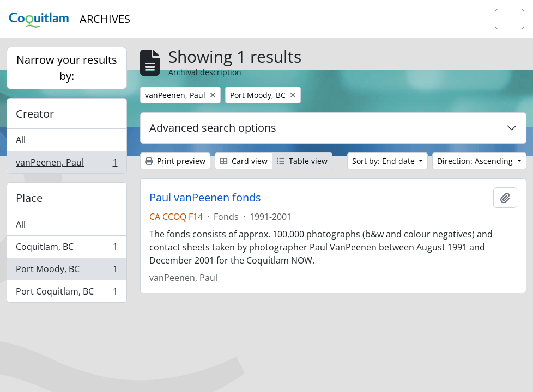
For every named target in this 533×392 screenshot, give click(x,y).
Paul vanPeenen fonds (205, 198)
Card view (244, 161)
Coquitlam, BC (66, 249)
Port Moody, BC (66, 271)
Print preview (175, 161)
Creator (35, 114)
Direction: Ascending (476, 161)
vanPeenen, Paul (66, 164)
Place (29, 198)
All (21, 140)
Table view (302, 161)
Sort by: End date (384, 161)
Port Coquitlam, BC (66, 293)
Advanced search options (213, 128)
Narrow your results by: (67, 68)
